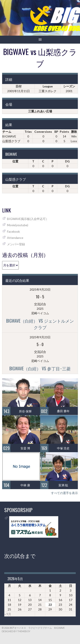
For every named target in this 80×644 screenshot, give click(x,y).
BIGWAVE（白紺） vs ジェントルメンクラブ (40, 324)
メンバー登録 (16, 244)
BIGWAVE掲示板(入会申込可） (28, 219)
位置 (15, 161)
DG (67, 161)
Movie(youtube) (18, 225)
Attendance (15, 238)
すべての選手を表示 (64, 493)
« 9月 (8, 614)
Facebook (13, 231)
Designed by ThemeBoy (16, 631)
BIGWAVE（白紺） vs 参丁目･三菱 (40, 368)
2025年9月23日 (40, 289)
